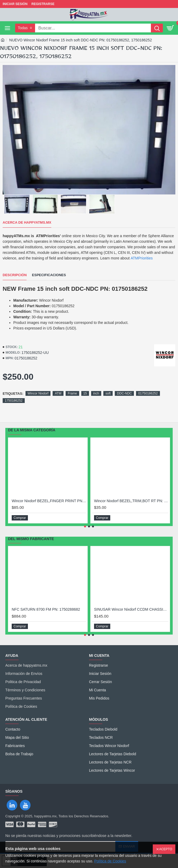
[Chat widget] (89, 434)
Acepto (166, 849)
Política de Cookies (110, 861)
